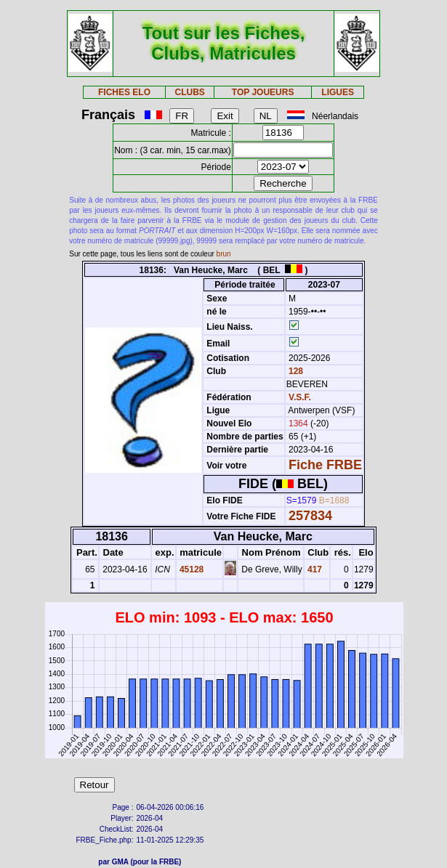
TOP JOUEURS (263, 92)
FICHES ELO (124, 92)
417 (314, 569)
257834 (310, 516)
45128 (191, 569)
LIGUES (338, 92)
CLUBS (190, 92)
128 (295, 371)
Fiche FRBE (325, 465)
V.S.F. (300, 397)
